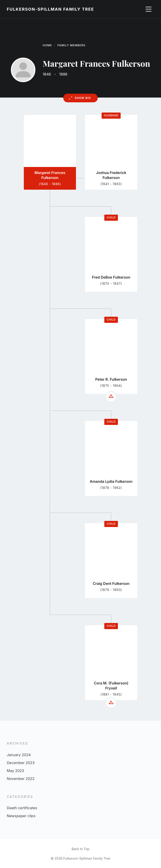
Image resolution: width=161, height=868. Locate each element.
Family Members (72, 45)
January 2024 (19, 755)
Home (47, 45)
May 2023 (15, 771)
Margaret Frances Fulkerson (50, 175)
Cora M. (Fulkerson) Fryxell (111, 686)
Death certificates (22, 808)
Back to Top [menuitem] (80, 849)
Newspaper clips (21, 816)
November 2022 (21, 779)
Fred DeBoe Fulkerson (111, 277)
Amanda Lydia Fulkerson (111, 481)
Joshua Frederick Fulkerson (111, 175)
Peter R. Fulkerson (111, 379)
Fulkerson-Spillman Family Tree (50, 9)
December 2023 (21, 763)
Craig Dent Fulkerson (111, 584)
